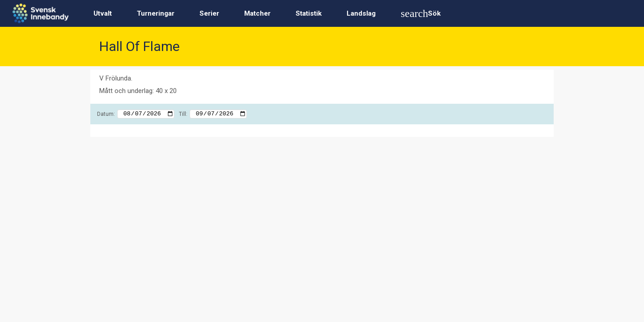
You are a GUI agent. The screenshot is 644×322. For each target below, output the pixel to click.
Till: (183, 114)
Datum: (106, 114)
